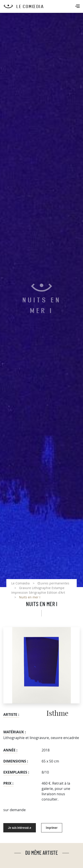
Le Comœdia (20, 583)
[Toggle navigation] (78, 7)
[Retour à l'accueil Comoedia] (43, 6)
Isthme (57, 714)
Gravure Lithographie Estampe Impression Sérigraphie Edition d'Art (38, 590)
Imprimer (52, 828)
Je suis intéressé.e (20, 828)
